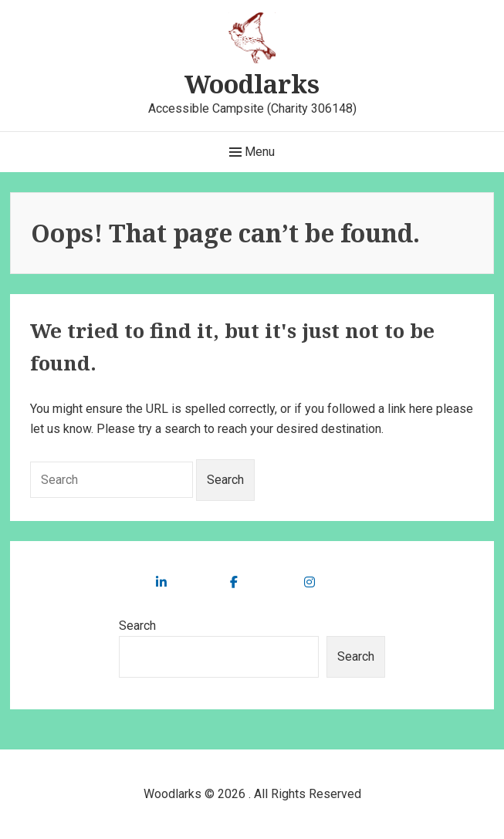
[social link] (161, 582)
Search (137, 626)
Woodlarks (252, 84)
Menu (252, 152)
